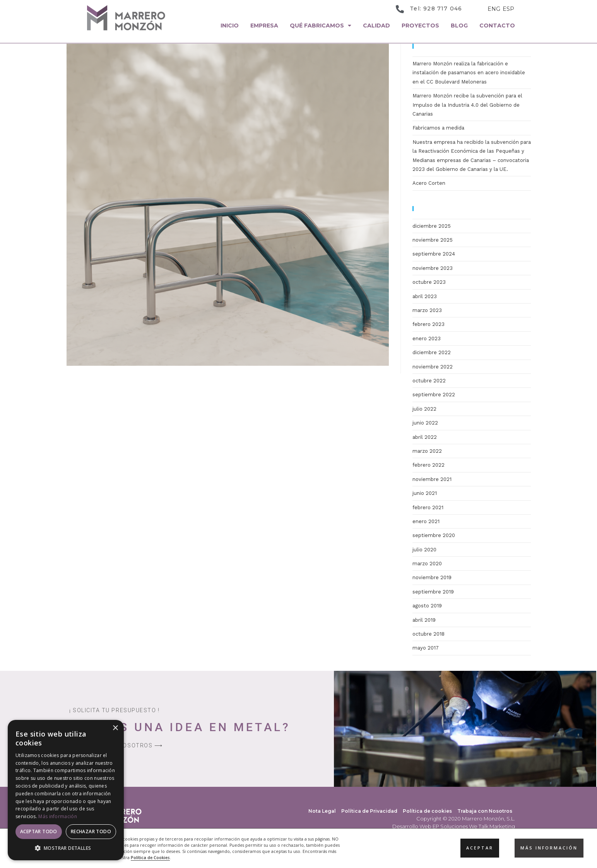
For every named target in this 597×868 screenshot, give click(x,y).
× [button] (115, 728)
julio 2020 (424, 550)
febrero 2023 (429, 324)
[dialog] (66, 790)
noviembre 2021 (432, 479)
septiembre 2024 (434, 254)
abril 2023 (425, 296)
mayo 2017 (426, 648)
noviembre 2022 (433, 367)
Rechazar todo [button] (91, 831)
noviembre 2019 (432, 577)
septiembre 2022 (434, 395)
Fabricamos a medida (438, 128)
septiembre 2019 (433, 592)
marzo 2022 (427, 451)
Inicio (230, 26)
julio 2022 (424, 409)
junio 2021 (425, 493)
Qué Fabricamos (321, 26)
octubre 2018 (429, 634)
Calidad (376, 26)
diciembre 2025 (432, 226)
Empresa (264, 26)
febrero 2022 (429, 465)
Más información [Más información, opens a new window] (58, 816)
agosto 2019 (427, 606)
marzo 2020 (427, 564)
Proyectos (420, 26)
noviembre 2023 (433, 268)
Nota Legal (322, 811)
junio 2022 (425, 423)
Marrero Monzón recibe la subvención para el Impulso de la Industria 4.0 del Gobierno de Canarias (467, 105)
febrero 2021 (428, 507)
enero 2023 (427, 339)
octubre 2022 (429, 381)
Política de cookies (427, 811)
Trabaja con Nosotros (485, 811)
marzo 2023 (427, 310)
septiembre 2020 (434, 535)
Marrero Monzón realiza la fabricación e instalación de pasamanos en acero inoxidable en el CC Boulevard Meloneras (469, 73)
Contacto (497, 26)
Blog (459, 26)
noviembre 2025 (433, 240)
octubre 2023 (429, 282)
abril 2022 (425, 437)
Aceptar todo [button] (39, 831)
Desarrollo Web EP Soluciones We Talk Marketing (454, 826)
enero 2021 (426, 521)
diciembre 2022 (432, 352)
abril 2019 (424, 620)
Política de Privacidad (369, 811)
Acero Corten (429, 183)
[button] (66, 848)
